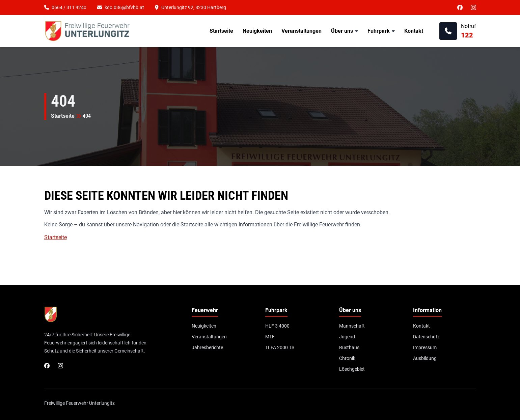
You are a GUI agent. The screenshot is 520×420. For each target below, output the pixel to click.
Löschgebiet (352, 369)
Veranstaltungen (302, 31)
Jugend (347, 337)
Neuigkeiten (257, 31)
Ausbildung (425, 358)
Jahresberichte (207, 347)
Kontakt (414, 31)
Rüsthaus (349, 347)
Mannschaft (352, 326)
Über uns (342, 31)
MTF (270, 337)
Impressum (425, 347)
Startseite (221, 31)
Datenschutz (426, 337)
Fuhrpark (379, 31)
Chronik (347, 358)
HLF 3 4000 (277, 326)
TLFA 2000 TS (280, 347)
